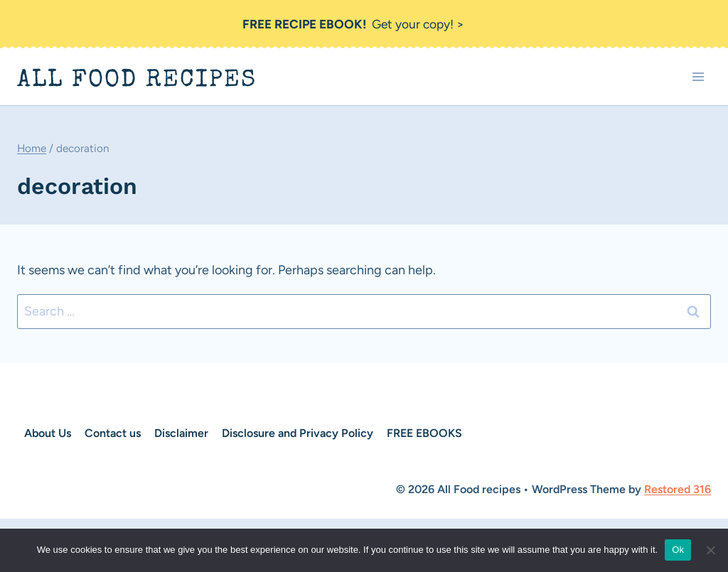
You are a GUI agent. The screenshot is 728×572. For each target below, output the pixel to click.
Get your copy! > (354, 24)
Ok (678, 550)
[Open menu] (698, 77)
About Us (48, 433)
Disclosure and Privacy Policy (298, 433)
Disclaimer (181, 433)
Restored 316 (678, 489)
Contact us (113, 433)
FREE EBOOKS (424, 433)
